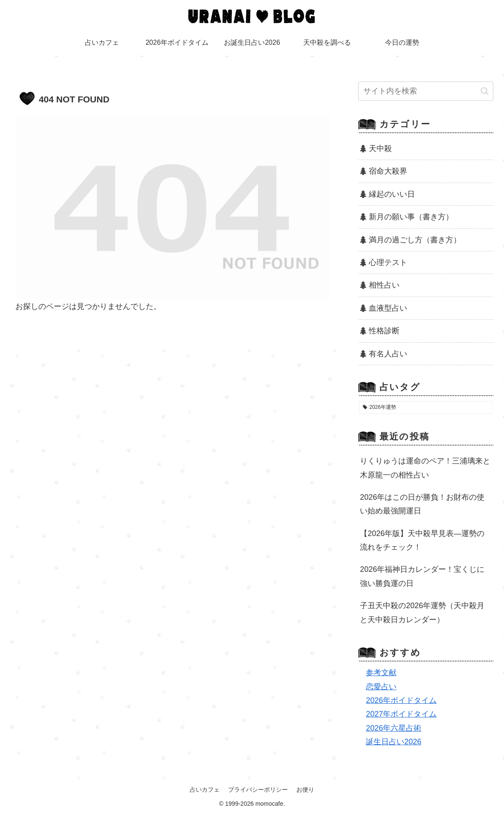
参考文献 (381, 673)
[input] (426, 91)
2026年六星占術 (394, 728)
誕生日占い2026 (394, 742)
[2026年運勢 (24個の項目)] (426, 408)
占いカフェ (205, 790)
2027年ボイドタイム (401, 714)
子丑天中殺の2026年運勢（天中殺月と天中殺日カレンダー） (422, 612)
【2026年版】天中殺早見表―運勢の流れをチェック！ (422, 540)
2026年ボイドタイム (401, 700)
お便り (305, 790)
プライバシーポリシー (258, 790)
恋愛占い (381, 687)
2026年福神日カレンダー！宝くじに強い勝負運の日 (422, 576)
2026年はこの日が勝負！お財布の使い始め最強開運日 (422, 504)
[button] (485, 91)
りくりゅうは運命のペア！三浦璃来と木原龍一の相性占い (425, 468)
